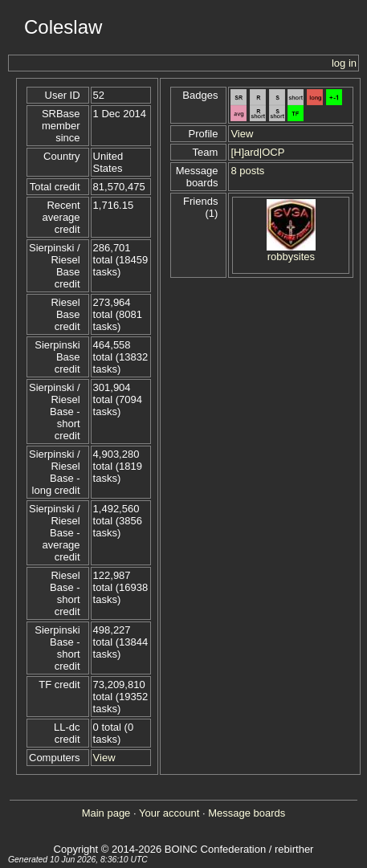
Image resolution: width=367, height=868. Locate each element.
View (104, 758)
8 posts (247, 171)
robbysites (291, 257)
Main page (106, 813)
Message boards (247, 813)
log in (344, 63)
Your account (169, 813)
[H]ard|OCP (257, 152)
